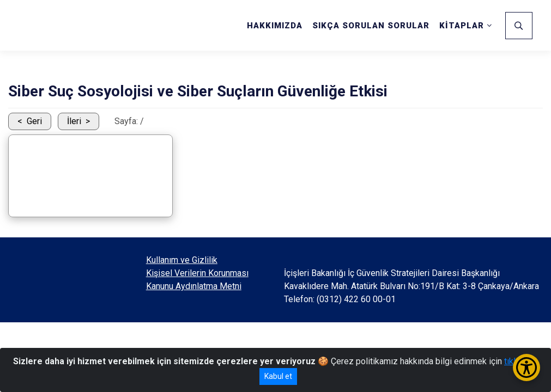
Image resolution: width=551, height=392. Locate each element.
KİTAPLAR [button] (462, 26)
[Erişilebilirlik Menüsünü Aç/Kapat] (526, 367)
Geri (34, 121)
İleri (74, 121)
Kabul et (278, 376)
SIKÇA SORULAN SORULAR (371, 26)
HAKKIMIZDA (275, 26)
